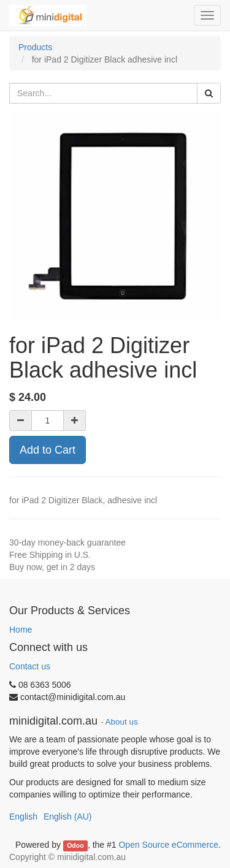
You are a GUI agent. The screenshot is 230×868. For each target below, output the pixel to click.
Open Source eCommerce (168, 845)
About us (122, 722)
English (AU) (68, 817)
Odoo (75, 845)
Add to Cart (48, 450)
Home (21, 630)
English (23, 817)
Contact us (30, 666)
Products (35, 47)
